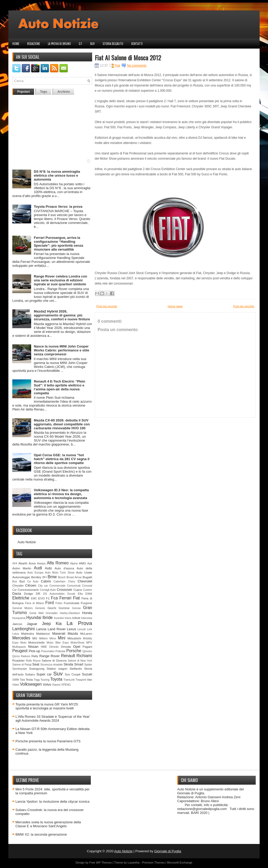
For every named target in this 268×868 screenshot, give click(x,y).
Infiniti (76, 618)
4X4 (15, 563)
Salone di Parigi (22, 665)
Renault (68, 656)
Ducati (71, 594)
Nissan (33, 647)
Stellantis (76, 669)
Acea (32, 563)
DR (38, 594)
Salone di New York (80, 661)
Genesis (40, 608)
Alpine (74, 563)
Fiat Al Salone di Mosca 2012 (128, 57)
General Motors (23, 608)
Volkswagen (31, 684)
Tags (44, 92)
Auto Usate (84, 572)
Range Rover (49, 656)
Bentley (36, 577)
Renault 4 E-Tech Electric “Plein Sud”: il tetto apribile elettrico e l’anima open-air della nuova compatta (59, 387)
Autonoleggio (21, 577)
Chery (71, 581)
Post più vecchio (244, 306)
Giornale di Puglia (168, 851)
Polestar (60, 651)
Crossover (65, 590)
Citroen (31, 585)
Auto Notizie (27, 542)
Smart (79, 664)
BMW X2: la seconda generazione (41, 834)
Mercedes (21, 638)
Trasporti (81, 680)
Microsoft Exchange (180, 863)
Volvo (47, 684)
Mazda (73, 633)
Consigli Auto (48, 590)
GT (80, 44)
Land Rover (57, 629)
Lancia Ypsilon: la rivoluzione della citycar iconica (52, 802)
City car (43, 586)
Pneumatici (48, 651)
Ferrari (65, 598)
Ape (90, 563)
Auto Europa (35, 573)
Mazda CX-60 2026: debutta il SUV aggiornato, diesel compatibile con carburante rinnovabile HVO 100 (62, 424)
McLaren (86, 633)
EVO (41, 598)
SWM (16, 680)
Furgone (86, 603)
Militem (43, 638)
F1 (48, 598)
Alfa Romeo (58, 563)
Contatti (137, 44)
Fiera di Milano (34, 603)
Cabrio (46, 581)
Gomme (64, 608)
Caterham (60, 581)
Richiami (84, 656)
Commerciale (57, 586)
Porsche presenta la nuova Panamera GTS (48, 741)
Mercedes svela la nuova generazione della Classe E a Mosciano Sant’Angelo (48, 824)
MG (35, 638)
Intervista (87, 618)
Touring (45, 680)
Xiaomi (56, 685)
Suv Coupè (72, 674)
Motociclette (36, 642)
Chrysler (18, 585)
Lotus (16, 634)
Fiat (76, 598)
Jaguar (32, 624)
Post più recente (107, 306)
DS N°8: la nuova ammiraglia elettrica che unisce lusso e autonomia (57, 175)
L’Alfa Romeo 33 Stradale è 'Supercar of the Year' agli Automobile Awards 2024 (53, 719)
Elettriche (21, 598)
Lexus (72, 629)
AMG (83, 563)
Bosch (62, 577)
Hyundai (34, 618)
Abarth (23, 563)
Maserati (59, 633)
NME (44, 647)
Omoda (66, 647)
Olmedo (54, 647)
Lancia (41, 629)
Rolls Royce (33, 661)
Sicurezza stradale (52, 665)
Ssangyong (37, 669)
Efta (80, 594)
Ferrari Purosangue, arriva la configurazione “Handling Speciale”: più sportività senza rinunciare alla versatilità (58, 244)
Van (90, 679)
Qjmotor (87, 651)
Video (16, 685)
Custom (87, 590)
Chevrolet (85, 581)
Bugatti (87, 577)
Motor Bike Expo (58, 643)
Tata (23, 680)
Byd (22, 581)
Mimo (53, 638)
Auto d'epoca (65, 568)
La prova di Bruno (59, 44)
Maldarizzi (43, 633)
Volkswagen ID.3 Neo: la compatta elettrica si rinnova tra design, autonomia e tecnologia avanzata (61, 494)
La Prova (79, 623)
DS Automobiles (54, 594)
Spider (88, 665)
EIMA (89, 594)
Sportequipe (20, 669)
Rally (35, 656)
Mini (62, 638)
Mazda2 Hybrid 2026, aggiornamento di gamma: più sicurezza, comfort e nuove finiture (62, 315)
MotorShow (78, 643)
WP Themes (104, 863)
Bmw (52, 577)
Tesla (29, 679)
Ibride (48, 618)
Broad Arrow (74, 577)
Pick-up (34, 651)
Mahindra (28, 633)
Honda (87, 613)
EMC (34, 598)
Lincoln (82, 629)
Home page (175, 306)
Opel (77, 647)
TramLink (69, 680)
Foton (59, 603)
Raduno (25, 656)
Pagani (87, 647)
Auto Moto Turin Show (60, 573)
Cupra (77, 590)
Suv (92, 44)
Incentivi (59, 618)
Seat (36, 664)
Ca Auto (33, 581)
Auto (49, 568)
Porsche (74, 651)
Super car (44, 674)
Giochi (52, 608)
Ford (49, 603)
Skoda (68, 664)
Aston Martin (22, 568)
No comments (137, 66)
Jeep (46, 624)
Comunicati (74, 586)
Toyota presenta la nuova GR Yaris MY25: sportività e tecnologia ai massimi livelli (47, 706)
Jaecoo (17, 624)
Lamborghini (24, 629)
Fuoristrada (72, 603)
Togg (37, 680)
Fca (54, 598)
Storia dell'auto (113, 44)
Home (16, 44)
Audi (38, 568)
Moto (23, 643)
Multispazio (19, 647)
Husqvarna (19, 618)
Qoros (16, 656)
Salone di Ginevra (54, 660)
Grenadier (52, 613)
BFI (44, 577)
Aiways (41, 563)
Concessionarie (28, 590)
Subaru (30, 674)
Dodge (29, 594)
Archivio (64, 92)
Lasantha (134, 863)
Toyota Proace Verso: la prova (58, 207)
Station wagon (57, 669)
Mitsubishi (74, 638)
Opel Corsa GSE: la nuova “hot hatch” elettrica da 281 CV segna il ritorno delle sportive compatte (62, 459)
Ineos (68, 618)
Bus (15, 581)
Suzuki (87, 674)
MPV (89, 643)
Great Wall (36, 613)
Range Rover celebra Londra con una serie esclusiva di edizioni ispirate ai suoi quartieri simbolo (60, 280)
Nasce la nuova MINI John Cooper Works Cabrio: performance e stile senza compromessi (61, 350)
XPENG (66, 685)
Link (90, 629)
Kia (59, 624)
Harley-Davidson (70, 613)
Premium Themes (153, 863)
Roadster (18, 660)
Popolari (24, 92)
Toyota (56, 679)
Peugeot (20, 651)
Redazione (34, 44)
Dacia (17, 594)
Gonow (76, 608)
